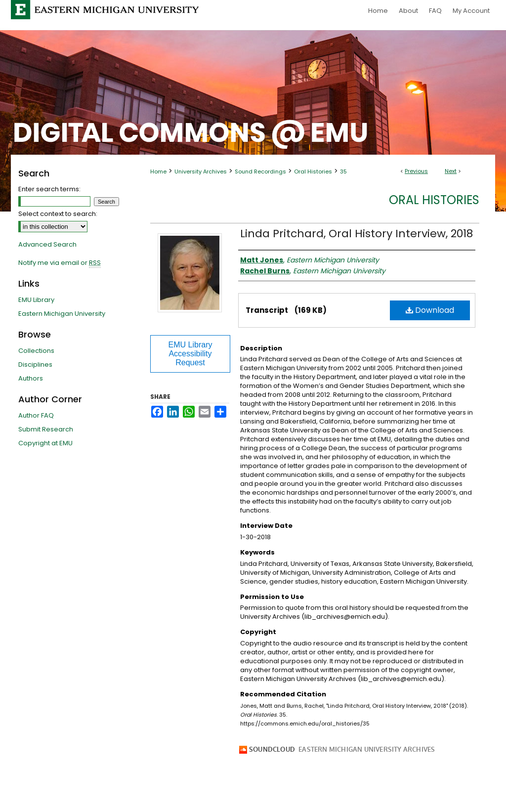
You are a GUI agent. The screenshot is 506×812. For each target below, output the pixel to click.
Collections (36, 351)
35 (343, 171)
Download (430, 310)
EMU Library (36, 300)
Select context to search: (58, 214)
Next (451, 171)
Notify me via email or (60, 263)
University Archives (201, 171)
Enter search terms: (49, 189)
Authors (31, 378)
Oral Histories (313, 171)
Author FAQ (36, 415)
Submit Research (46, 429)
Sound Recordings (260, 171)
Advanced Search (47, 244)
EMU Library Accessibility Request (190, 354)
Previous (416, 171)
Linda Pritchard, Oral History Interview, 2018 (357, 234)
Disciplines (35, 364)
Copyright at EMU (45, 443)
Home (158, 171)
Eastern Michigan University (62, 314)
